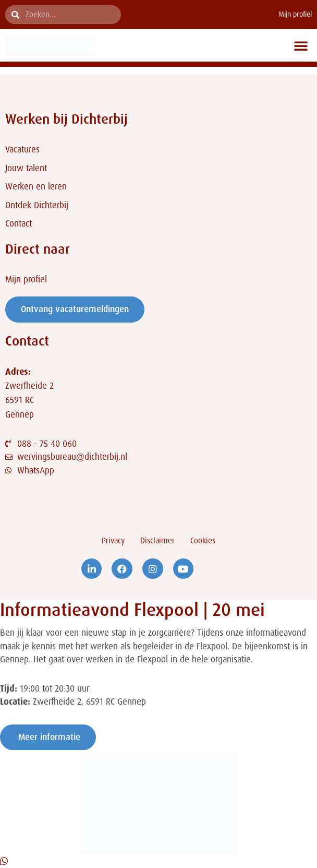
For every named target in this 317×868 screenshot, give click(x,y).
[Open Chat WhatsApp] (4, 861)
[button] (301, 45)
